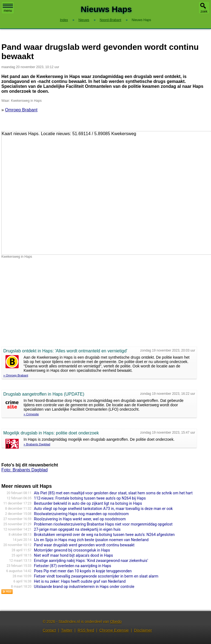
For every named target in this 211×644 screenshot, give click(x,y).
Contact (49, 630)
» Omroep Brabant (16, 375)
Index (64, 20)
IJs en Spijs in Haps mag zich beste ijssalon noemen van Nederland (91, 540)
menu (8, 8)
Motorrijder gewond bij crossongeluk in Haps (72, 550)
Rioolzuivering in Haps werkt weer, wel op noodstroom (80, 519)
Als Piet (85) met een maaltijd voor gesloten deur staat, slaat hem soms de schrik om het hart (113, 493)
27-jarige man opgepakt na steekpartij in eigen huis (77, 529)
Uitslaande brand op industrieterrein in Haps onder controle (84, 587)
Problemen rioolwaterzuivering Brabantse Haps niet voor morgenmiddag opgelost (103, 524)
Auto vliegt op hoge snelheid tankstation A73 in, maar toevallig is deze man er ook (103, 509)
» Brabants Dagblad (37, 444)
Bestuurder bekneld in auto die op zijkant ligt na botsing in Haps (88, 503)
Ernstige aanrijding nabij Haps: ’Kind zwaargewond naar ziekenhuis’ (91, 561)
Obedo (116, 622)
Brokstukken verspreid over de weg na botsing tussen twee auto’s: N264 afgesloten (104, 535)
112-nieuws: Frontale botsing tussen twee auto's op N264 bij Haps (90, 498)
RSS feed (86, 630)
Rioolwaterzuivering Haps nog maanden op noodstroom (81, 514)
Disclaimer (143, 630)
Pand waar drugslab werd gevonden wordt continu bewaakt (84, 545)
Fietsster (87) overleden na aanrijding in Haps (73, 566)
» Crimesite (31, 414)
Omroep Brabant (21, 110)
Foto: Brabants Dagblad (25, 470)
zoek (204, 11)
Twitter (67, 630)
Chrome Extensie (114, 630)
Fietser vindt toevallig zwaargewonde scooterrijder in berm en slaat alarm (96, 576)
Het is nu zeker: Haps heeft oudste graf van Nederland (80, 581)
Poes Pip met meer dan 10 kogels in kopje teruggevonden (83, 571)
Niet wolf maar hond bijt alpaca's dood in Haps (73, 555)
